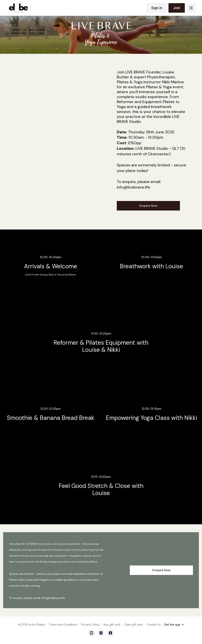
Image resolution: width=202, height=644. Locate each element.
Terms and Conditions (63, 625)
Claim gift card (133, 625)
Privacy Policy (90, 625)
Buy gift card (112, 625)
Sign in (157, 8)
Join (177, 8)
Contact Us (154, 625)
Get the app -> (174, 625)
